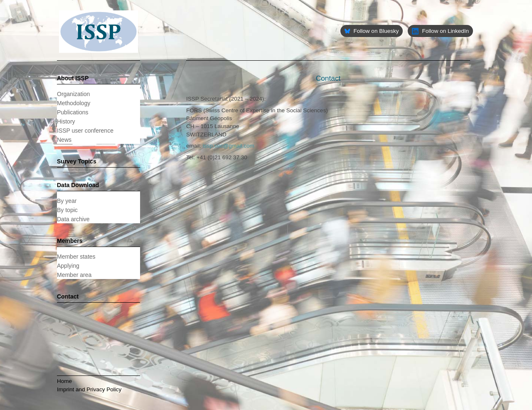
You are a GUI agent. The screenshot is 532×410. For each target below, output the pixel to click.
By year (67, 201)
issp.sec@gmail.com (229, 146)
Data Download (78, 185)
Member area (74, 275)
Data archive (73, 219)
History (66, 121)
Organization (73, 94)
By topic (67, 210)
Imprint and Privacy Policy (89, 389)
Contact (68, 296)
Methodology (74, 103)
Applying (68, 266)
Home (64, 381)
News (64, 140)
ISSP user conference (85, 131)
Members (70, 241)
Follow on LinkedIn (440, 31)
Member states (76, 257)
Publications (73, 112)
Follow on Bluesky (372, 31)
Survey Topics (77, 161)
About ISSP (73, 78)
